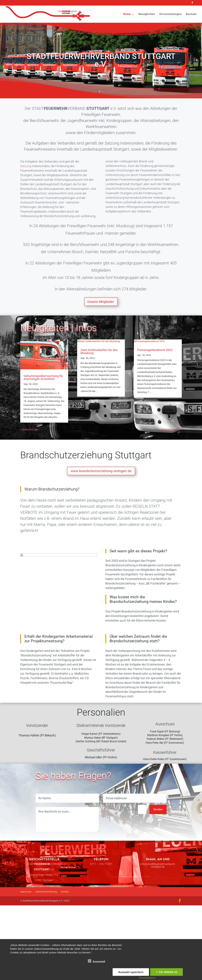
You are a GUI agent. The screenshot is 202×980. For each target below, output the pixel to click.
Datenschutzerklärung (46, 926)
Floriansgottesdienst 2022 (155, 394)
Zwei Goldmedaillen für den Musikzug (99, 395)
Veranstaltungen (171, 14)
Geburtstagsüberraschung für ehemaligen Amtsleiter (43, 377)
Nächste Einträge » (172, 449)
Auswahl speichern (131, 972)
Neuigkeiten (147, 14)
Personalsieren (147, 978)
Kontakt (191, 14)
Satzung (26, 166)
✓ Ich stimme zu (166, 972)
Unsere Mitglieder (101, 302)
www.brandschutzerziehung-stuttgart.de (101, 490)
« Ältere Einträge (29, 449)
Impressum (26, 926)
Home (127, 14)
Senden (158, 843)
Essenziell (97, 961)
